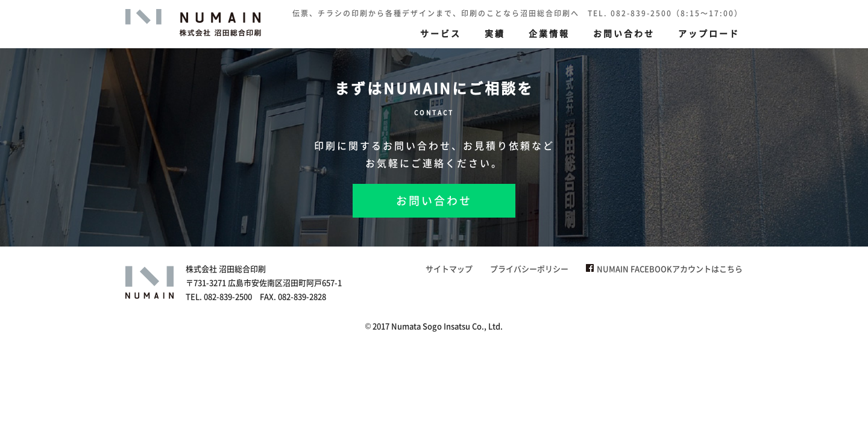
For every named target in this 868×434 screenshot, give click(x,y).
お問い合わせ (624, 33)
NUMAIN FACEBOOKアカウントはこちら (664, 269)
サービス (441, 33)
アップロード (709, 33)
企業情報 (549, 33)
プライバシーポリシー (529, 269)
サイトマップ (449, 269)
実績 (495, 33)
